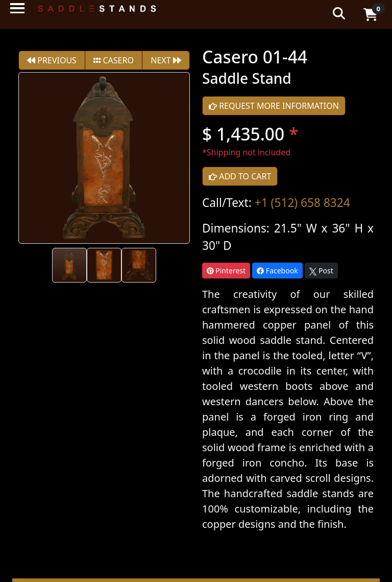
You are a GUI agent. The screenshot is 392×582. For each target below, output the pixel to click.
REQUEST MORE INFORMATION (274, 106)
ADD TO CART (240, 176)
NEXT (166, 60)
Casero (114, 60)
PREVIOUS (52, 60)
